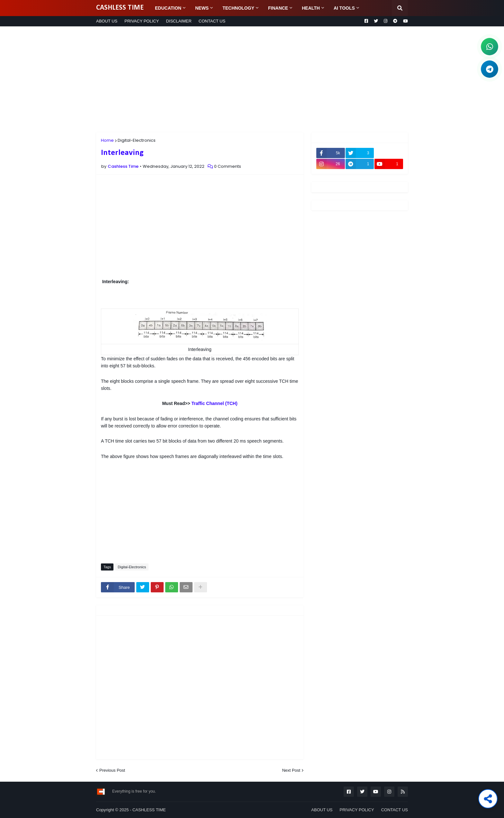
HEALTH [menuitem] (311, 8)
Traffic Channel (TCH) (214, 403)
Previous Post (112, 770)
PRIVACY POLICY (142, 21)
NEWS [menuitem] (202, 8)
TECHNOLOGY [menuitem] (238, 8)
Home (107, 140)
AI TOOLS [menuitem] (344, 8)
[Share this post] (488, 799)
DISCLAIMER (179, 21)
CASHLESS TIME (120, 8)
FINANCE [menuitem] (278, 8)
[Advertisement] (252, 79)
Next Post (291, 770)
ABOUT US (107, 21)
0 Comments (228, 166)
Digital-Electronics (137, 140)
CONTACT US (212, 21)
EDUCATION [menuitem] (168, 8)
